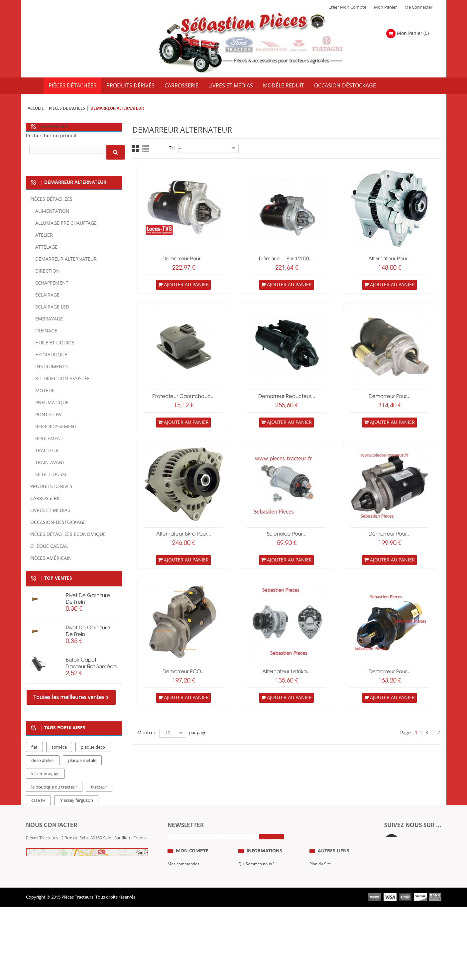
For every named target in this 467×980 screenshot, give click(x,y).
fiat (34, 747)
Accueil (36, 109)
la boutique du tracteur (54, 787)
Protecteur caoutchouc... (183, 397)
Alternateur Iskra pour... (184, 534)
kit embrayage (45, 774)
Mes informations (185, 916)
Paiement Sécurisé (256, 926)
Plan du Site (321, 886)
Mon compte (192, 873)
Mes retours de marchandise (196, 896)
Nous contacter (325, 916)
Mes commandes (184, 886)
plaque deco (93, 747)
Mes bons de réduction (190, 926)
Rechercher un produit (51, 136)
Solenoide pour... (287, 534)
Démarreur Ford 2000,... (287, 259)
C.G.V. (244, 906)
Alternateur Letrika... (287, 672)
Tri (172, 148)
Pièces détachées (67, 109)
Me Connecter (418, 7)
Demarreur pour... (390, 397)
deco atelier (43, 761)
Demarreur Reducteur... (287, 397)
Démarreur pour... (390, 534)
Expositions (321, 896)
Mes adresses (181, 906)
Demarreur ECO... (184, 672)
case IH (38, 800)
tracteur (99, 787)
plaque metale (82, 761)
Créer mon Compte (347, 7)
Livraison (247, 916)
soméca (59, 747)
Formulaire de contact (54, 858)
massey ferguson (76, 800)
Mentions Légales (256, 896)
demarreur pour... (183, 259)
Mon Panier (385, 7)
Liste (145, 149)
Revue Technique (326, 906)
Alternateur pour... (390, 259)
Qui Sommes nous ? (258, 886)
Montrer (146, 733)
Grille (136, 149)
